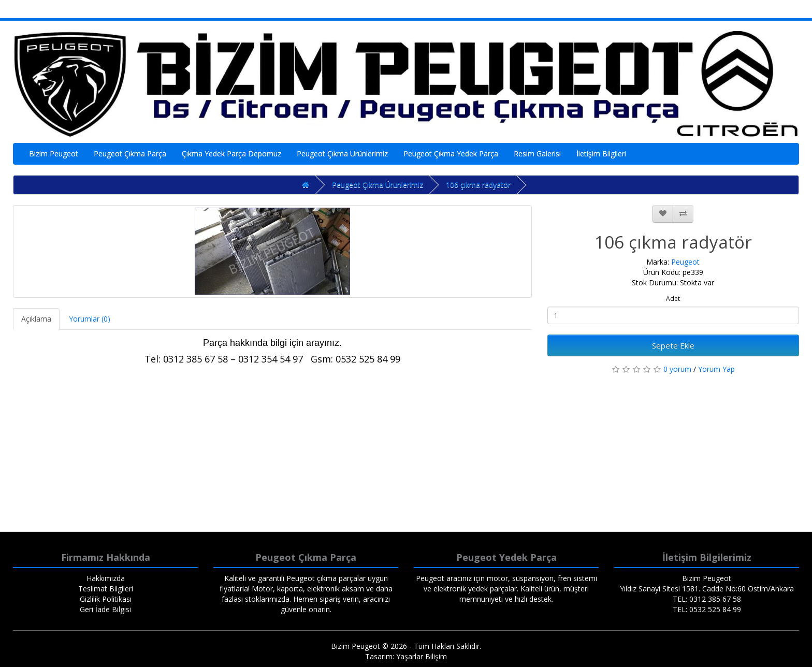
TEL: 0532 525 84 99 (707, 609)
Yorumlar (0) (90, 319)
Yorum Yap (716, 369)
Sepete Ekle (673, 345)
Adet (673, 299)
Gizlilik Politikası (106, 599)
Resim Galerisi (537, 154)
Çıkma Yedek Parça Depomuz (231, 154)
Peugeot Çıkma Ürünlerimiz (342, 154)
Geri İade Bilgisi (105, 609)
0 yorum (677, 369)
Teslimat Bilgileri (106, 589)
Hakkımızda (106, 578)
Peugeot (685, 262)
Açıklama (36, 319)
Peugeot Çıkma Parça (130, 154)
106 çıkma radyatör (478, 185)
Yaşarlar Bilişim (422, 656)
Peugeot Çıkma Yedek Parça (451, 154)
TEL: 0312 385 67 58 (707, 599)
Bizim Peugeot (54, 154)
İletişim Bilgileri (601, 154)
